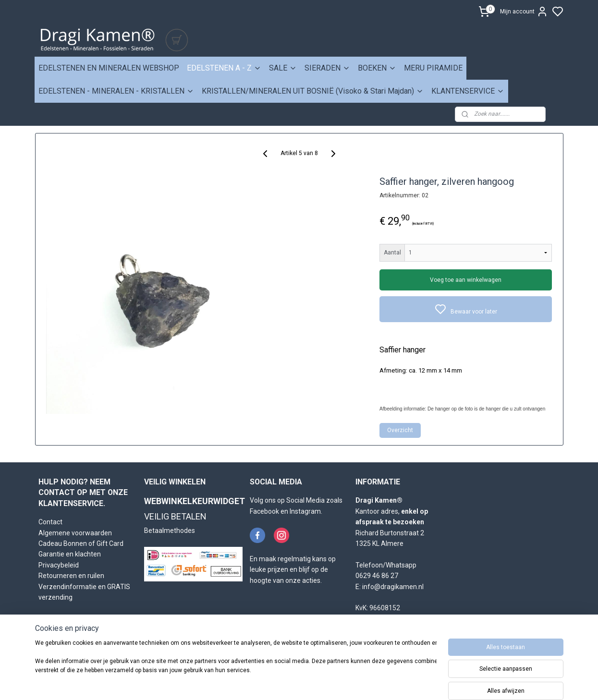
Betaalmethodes (170, 531)
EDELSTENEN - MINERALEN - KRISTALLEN (116, 91)
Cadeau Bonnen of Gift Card (81, 543)
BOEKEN (377, 68)
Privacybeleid (59, 565)
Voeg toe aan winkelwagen (466, 280)
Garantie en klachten (70, 554)
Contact (50, 522)
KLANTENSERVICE (468, 91)
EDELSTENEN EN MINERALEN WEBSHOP (109, 68)
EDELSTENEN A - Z (224, 68)
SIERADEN (327, 68)
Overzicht (400, 430)
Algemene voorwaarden (75, 533)
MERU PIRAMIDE (433, 68)
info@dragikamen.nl (393, 587)
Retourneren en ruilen (71, 576)
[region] (236, 667)
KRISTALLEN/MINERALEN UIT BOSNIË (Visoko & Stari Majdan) (313, 91)
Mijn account (524, 12)
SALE (283, 68)
